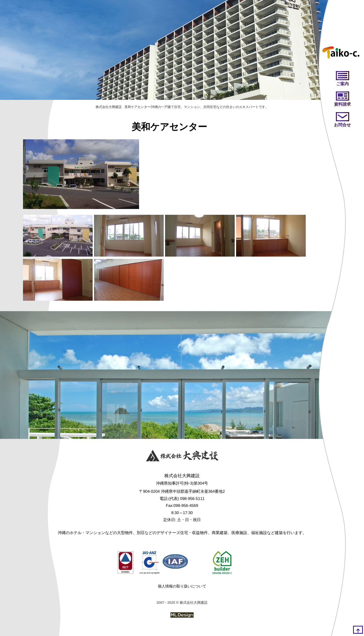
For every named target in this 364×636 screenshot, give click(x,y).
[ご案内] (342, 79)
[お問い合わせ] (342, 120)
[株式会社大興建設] (182, 457)
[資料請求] (342, 99)
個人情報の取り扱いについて (182, 586)
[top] (358, 630)
